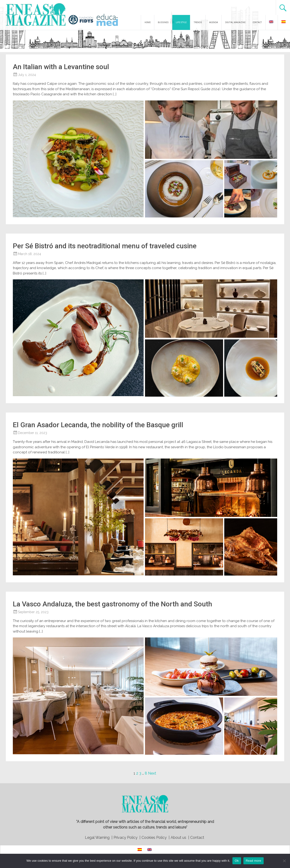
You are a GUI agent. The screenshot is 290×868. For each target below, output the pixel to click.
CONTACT (257, 22)
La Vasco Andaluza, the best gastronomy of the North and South (112, 604)
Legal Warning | (99, 838)
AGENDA (214, 22)
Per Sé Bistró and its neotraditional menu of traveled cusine (105, 246)
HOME (148, 22)
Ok (237, 861)
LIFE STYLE (181, 22)
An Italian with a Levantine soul (61, 67)
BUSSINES (163, 22)
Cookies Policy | (155, 838)
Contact (197, 838)
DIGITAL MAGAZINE (235, 22)
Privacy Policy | (127, 838)
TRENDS (198, 22)
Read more (254, 861)
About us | (180, 838)
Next (152, 773)
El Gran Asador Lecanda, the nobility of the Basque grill (98, 425)
